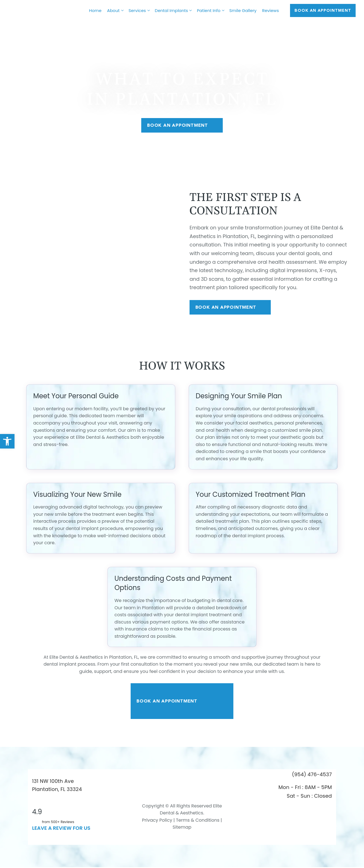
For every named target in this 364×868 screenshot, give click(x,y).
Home (95, 10)
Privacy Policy (157, 821)
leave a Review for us (61, 829)
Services (140, 10)
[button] (7, 441)
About (117, 10)
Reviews (270, 10)
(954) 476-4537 (312, 775)
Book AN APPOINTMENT (323, 10)
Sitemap (182, 828)
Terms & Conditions (197, 821)
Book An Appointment (182, 125)
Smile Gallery (243, 10)
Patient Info (212, 10)
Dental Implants (175, 10)
